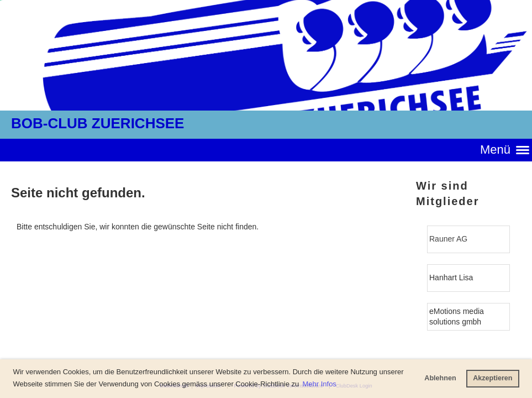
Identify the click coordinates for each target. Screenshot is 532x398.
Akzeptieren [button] (493, 378)
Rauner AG (448, 239)
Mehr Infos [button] (319, 384)
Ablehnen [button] (440, 378)
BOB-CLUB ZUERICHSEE (98, 123)
